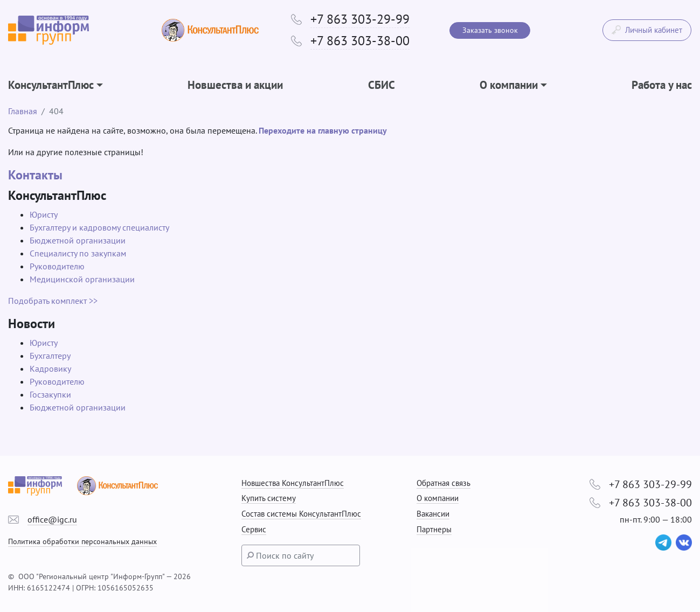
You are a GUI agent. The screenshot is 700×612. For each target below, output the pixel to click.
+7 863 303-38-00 (360, 41)
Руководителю (57, 266)
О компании (438, 498)
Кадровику (50, 368)
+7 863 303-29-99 (360, 19)
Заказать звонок (490, 30)
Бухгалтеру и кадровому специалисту (99, 227)
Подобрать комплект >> (53, 301)
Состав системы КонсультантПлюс (301, 514)
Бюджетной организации (78, 240)
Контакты (35, 175)
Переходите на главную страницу (323, 130)
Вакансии (433, 514)
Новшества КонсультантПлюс (293, 483)
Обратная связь (443, 483)
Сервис (254, 529)
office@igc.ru (52, 519)
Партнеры (434, 529)
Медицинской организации (82, 279)
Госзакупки (50, 394)
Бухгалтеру (50, 356)
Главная (23, 111)
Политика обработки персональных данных (82, 541)
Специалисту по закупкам (78, 253)
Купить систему (269, 498)
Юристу (44, 214)
